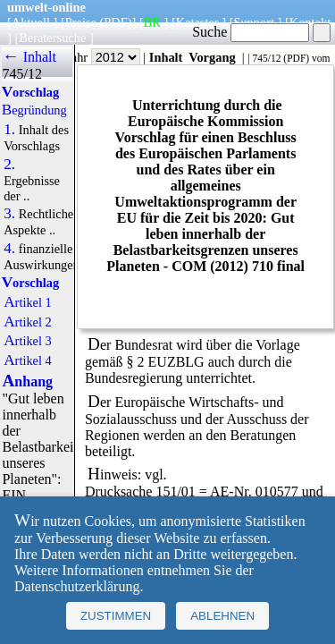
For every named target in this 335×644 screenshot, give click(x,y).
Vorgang (212, 57)
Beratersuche (52, 38)
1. (9, 130)
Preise (81, 22)
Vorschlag (30, 92)
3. (9, 214)
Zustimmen (116, 616)
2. (9, 165)
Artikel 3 (28, 341)
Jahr (103, 57)
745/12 (266, 58)
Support (254, 22)
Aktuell (31, 22)
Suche (251, 32)
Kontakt (310, 22)
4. (9, 249)
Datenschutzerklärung (77, 586)
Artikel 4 (28, 360)
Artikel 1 (28, 302)
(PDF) (116, 22)
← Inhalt (29, 57)
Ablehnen (222, 616)
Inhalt (166, 57)
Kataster (197, 22)
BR (152, 22)
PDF (296, 58)
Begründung (34, 110)
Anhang (27, 381)
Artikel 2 (28, 322)
